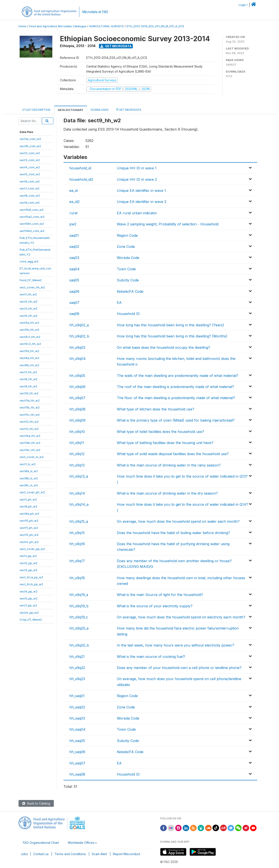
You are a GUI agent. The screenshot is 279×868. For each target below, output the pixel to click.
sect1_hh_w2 (28, 294)
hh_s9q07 (77, 398)
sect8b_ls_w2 (29, 478)
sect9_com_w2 (30, 203)
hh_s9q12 (77, 454)
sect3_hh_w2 (29, 308)
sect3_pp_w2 (29, 570)
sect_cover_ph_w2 (32, 492)
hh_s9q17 (77, 561)
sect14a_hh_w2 (30, 436)
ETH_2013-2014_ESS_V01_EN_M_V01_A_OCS (155, 26)
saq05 (74, 280)
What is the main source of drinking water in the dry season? (167, 493)
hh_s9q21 (77, 657)
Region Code (127, 235)
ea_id (73, 191)
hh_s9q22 (77, 668)
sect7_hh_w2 (28, 372)
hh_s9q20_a (79, 628)
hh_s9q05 (77, 376)
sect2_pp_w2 (29, 563)
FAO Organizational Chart (41, 843)
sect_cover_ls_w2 (32, 457)
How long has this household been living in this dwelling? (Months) (172, 336)
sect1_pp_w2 (28, 556)
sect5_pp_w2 (29, 598)
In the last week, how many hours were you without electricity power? (175, 645)
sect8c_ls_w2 (29, 485)
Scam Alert (99, 854)
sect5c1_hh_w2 (30, 337)
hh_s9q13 (77, 465)
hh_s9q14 (77, 493)
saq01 (74, 235)
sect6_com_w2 (30, 181)
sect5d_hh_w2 (29, 351)
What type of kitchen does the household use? (156, 409)
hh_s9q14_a (79, 504)
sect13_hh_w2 (29, 429)
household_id (80, 168)
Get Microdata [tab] (129, 110)
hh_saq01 (77, 696)
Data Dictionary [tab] (71, 110)
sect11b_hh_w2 (30, 407)
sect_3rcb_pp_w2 (31, 584)
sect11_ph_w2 (29, 528)
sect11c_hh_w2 (30, 415)
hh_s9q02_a (79, 325)
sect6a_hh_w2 (29, 358)
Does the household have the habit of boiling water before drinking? (173, 533)
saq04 (74, 269)
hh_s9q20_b (79, 645)
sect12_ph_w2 (29, 535)
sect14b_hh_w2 (30, 443)
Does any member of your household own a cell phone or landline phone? (179, 668)
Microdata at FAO (95, 12)
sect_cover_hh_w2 (32, 287)
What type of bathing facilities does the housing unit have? (165, 443)
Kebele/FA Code (130, 291)
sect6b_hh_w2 (29, 365)
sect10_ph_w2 (29, 521)
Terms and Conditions (70, 854)
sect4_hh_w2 (29, 316)
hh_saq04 (77, 729)
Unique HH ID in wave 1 (137, 168)
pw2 (73, 224)
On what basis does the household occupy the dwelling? (163, 347)
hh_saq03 (77, 718)
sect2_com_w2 (30, 153)
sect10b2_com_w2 (32, 231)
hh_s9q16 (77, 544)
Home (22, 26)
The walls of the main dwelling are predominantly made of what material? (178, 376)
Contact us (41, 854)
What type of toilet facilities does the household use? (160, 432)
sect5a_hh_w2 (29, 323)
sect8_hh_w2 (29, 379)
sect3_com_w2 (30, 160)
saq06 (74, 291)
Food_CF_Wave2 (31, 280)
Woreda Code (128, 258)
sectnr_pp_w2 (29, 613)
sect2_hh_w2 (29, 301)
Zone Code (126, 247)
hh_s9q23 (77, 679)
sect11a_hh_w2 (30, 400)
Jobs (24, 854)
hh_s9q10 (77, 432)
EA (119, 303)
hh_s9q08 (77, 409)
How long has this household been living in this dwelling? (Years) (170, 325)
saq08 (74, 314)
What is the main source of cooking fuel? (151, 657)
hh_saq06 (77, 752)
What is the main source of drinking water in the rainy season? (169, 465)
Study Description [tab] (36, 110)
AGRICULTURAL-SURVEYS (106, 26)
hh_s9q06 (77, 387)
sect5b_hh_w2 (29, 330)
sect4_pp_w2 (29, 591)
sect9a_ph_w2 (29, 514)
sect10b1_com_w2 (32, 224)
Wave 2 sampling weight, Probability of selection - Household (168, 224)
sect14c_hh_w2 (30, 450)
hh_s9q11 (77, 443)
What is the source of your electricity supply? (155, 606)
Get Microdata (116, 46)
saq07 (74, 303)
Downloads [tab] (100, 110)
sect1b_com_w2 (30, 146)
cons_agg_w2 (29, 261)
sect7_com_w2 (30, 188)
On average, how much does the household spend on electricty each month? (181, 617)
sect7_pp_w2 (28, 605)
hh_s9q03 (77, 347)
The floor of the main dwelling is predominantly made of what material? (176, 398)
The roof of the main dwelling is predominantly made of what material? (175, 387)
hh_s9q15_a (79, 521)
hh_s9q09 (77, 420)
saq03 (74, 258)
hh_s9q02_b (79, 336)
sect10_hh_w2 (29, 393)
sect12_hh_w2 (29, 422)
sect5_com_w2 (30, 174)
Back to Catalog (36, 803)
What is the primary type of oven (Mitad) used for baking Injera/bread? (176, 420)
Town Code (126, 269)
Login (242, 5)
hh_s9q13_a (79, 476)
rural (73, 213)
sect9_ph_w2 (28, 506)
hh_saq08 (77, 774)
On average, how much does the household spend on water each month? (178, 521)
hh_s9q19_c (79, 617)
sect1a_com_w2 (30, 139)
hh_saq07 (77, 763)
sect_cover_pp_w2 (32, 549)
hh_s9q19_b (79, 606)
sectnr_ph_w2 (29, 542)
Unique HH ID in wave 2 (137, 179)
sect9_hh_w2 (28, 386)
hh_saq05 (77, 741)
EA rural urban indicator (137, 213)
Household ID (128, 314)
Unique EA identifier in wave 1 (141, 191)
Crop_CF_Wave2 (31, 620)
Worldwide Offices (81, 843)
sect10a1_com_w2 (32, 210)
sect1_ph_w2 (28, 499)
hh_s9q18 (77, 578)
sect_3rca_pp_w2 (31, 577)
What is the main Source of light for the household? (160, 595)
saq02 (74, 247)
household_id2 (81, 179)
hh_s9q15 (77, 533)
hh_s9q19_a (79, 595)
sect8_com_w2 (30, 196)
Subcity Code (128, 280)
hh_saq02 (77, 707)
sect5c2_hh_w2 (30, 344)
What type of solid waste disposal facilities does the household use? (173, 454)
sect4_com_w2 (30, 167)
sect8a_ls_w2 (29, 471)
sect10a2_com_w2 (32, 217)
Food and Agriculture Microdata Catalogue (58, 26)
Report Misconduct (127, 854)
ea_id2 (74, 202)
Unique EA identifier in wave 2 (142, 202)
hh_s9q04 (77, 359)
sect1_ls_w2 (28, 464)
